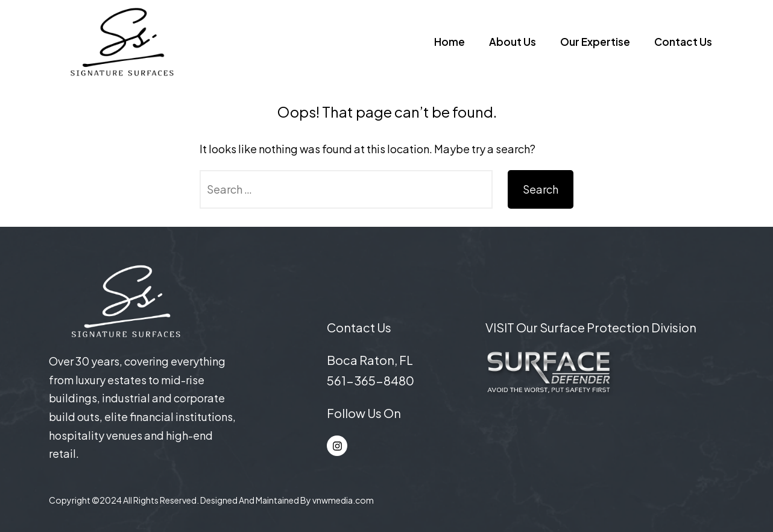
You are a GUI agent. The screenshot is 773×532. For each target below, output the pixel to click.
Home (450, 42)
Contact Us (683, 42)
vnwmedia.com (343, 500)
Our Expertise (595, 42)
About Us (513, 42)
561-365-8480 (371, 380)
